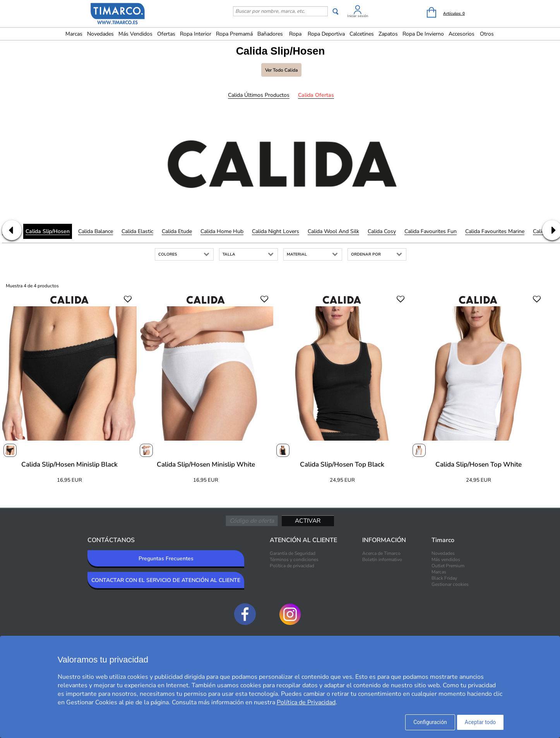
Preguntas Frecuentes (166, 559)
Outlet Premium (448, 566)
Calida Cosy (382, 231)
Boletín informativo (382, 560)
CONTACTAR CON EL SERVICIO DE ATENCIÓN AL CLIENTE (166, 580)
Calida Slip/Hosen (48, 231)
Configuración (430, 722)
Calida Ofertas (316, 95)
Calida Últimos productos (259, 95)
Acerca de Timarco (381, 553)
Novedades (100, 34)
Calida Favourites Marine (495, 231)
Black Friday (444, 578)
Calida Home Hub (222, 231)
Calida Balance (96, 231)
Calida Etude (177, 231)
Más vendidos (135, 34)
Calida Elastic (137, 231)
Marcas (74, 34)
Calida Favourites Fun (431, 231)
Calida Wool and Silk (333, 231)
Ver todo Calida (281, 70)
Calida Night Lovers (276, 231)
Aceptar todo (480, 722)
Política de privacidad (292, 566)
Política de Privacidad (306, 702)
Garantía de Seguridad (293, 553)
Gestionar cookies (450, 584)
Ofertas (166, 34)
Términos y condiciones (294, 560)
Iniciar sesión (358, 16)
